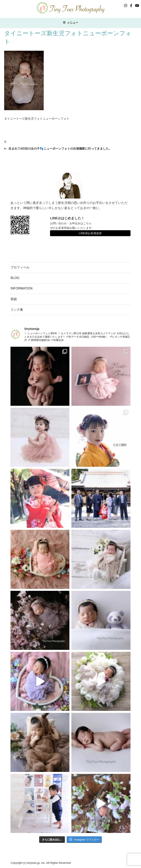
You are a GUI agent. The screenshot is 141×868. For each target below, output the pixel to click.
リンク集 (17, 310)
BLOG (15, 278)
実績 (14, 299)
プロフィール (20, 267)
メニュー (70, 23)
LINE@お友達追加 (90, 233)
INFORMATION (21, 288)
